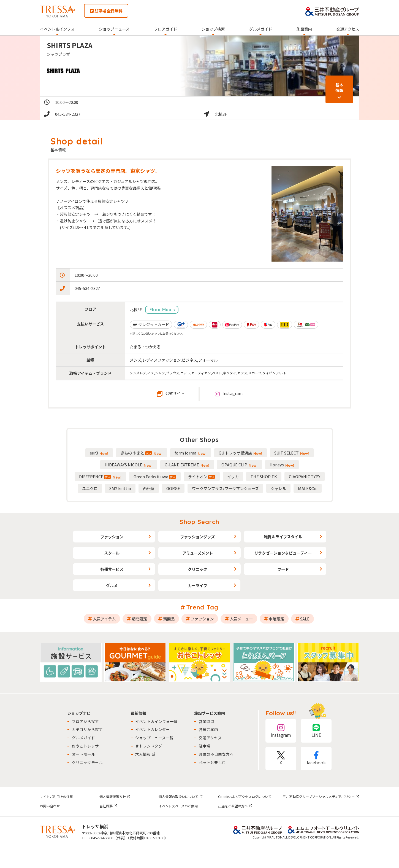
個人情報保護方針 (115, 796)
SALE (305, 619)
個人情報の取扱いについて (181, 796)
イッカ (233, 476)
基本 (339, 88)
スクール (112, 553)
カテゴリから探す (87, 729)
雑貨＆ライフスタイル (283, 537)
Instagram (229, 393)
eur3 (99, 453)
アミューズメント (198, 553)
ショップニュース (114, 29)
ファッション (112, 537)
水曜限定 (276, 619)
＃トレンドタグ (149, 746)
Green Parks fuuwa (155, 476)
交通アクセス (348, 29)
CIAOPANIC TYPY (305, 476)
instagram (281, 731)
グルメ (112, 585)
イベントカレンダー (153, 729)
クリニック (197, 569)
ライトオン (202, 476)
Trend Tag (202, 607)
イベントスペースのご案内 (178, 806)
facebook (316, 758)
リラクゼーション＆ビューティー (283, 553)
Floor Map (160, 310)
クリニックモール (87, 762)
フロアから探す (85, 721)
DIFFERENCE (100, 477)
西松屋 (149, 488)
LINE (316, 731)
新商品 (169, 619)
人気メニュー (241, 619)
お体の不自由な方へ (216, 754)
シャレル (278, 488)
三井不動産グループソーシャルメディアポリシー (321, 796)
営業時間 (207, 721)
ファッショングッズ (197, 537)
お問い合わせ (50, 806)
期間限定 (139, 619)
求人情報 (145, 754)
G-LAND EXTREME (187, 465)
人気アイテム (104, 619)
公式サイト (171, 393)
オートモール (83, 754)
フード (283, 569)
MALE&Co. (308, 488)
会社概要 (108, 806)
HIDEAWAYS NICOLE (129, 465)
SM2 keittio (120, 488)
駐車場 (205, 746)
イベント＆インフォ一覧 (156, 721)
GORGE (173, 488)
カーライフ (197, 585)
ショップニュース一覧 (154, 738)
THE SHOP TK (264, 476)
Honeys (282, 465)
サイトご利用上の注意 (56, 796)
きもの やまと (142, 453)
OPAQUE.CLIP (240, 465)
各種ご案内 (208, 729)
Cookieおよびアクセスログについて (245, 796)
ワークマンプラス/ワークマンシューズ (225, 488)
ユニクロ (90, 488)
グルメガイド (260, 29)
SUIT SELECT (292, 453)
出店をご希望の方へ (235, 806)
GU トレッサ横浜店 (241, 453)
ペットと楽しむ (212, 762)
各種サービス (112, 569)
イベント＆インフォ (57, 29)
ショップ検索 (213, 29)
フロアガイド (165, 29)
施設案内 (304, 29)
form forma (191, 453)
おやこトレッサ (85, 746)
